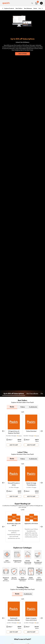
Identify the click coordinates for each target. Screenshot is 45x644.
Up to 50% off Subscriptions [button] (14, 393)
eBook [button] (10, 440)
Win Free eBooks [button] (32, 393)
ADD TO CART (14, 445)
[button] (7, 554)
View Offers (22, 54)
